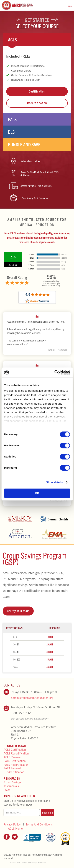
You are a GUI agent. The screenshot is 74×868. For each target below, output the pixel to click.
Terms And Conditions (39, 824)
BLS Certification (14, 772)
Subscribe (48, 812)
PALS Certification (15, 761)
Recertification (37, 103)
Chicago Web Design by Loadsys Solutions (27, 863)
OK (37, 493)
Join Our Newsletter (19, 796)
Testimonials (11, 786)
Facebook (7, 837)
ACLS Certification (15, 749)
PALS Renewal (12, 768)
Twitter (15, 837)
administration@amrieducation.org (32, 698)
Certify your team (18, 611)
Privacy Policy (12, 824)
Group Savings (12, 782)
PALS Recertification (16, 765)
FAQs (7, 790)
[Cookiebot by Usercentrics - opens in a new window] (54, 372)
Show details (54, 482)
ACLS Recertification (16, 753)
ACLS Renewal (12, 757)
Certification (37, 91)
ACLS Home (15, 828)
